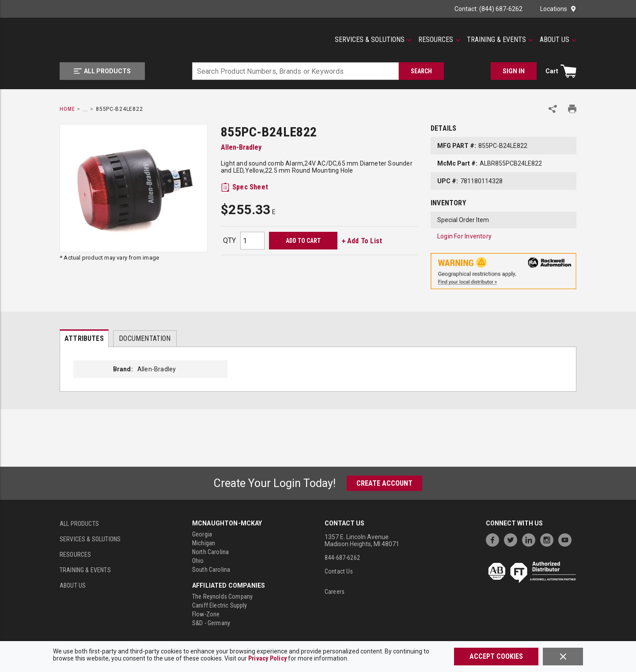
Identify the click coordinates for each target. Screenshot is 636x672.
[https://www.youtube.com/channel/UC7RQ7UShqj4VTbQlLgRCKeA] (567, 539)
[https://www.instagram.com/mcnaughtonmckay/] (549, 539)
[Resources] (439, 40)
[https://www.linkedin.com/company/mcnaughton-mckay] (531, 539)
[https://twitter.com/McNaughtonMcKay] (513, 539)
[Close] (563, 657)
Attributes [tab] (84, 338)
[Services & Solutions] (373, 40)
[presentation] (84, 338)
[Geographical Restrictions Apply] (503, 271)
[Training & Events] (500, 40)
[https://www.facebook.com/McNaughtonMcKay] (495, 539)
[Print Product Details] (572, 109)
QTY (229, 240)
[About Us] (558, 40)
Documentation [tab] (145, 338)
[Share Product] (553, 109)
